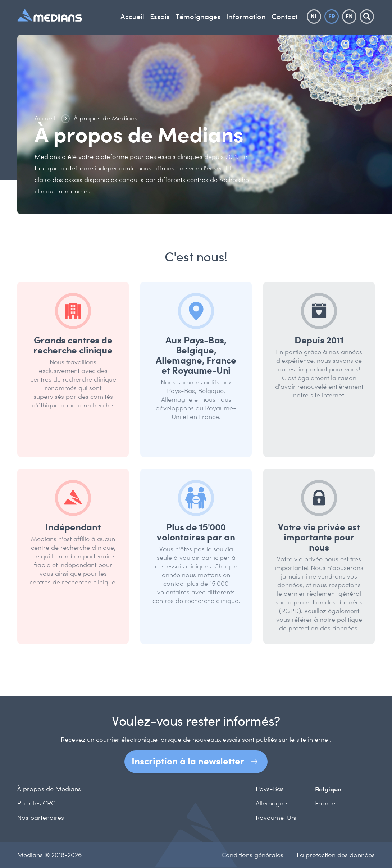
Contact (284, 17)
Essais (160, 17)
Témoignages (198, 17)
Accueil (132, 17)
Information (246, 17)
